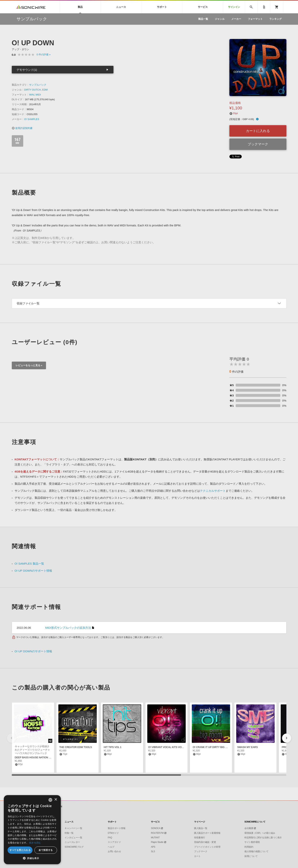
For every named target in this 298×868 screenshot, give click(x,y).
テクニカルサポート (213, 491)
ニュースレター (72, 842)
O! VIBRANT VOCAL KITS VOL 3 (167, 747)
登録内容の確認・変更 (205, 842)
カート (197, 856)
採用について (251, 856)
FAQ (110, 838)
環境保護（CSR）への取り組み (260, 833)
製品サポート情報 (117, 828)
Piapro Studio (157, 842)
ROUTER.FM (157, 833)
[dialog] (32, 830)
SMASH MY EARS (247, 747)
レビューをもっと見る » (29, 365)
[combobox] (50, 800)
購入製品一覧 (201, 828)
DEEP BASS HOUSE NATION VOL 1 (35, 757)
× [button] (56, 800)
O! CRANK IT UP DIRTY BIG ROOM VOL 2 (217, 747)
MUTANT (155, 838)
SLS (153, 851)
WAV (32, 95)
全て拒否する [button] (46, 850)
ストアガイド (114, 842)
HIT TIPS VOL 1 (113, 747)
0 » (44, 54)
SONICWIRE (31, 7)
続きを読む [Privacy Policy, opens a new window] (35, 843)
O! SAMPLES (32, 119)
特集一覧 (69, 833)
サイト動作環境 (252, 842)
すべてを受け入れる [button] (20, 850)
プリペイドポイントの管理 (207, 847)
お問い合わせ (114, 851)
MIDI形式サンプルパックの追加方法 (68, 628)
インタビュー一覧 (73, 838)
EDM (45, 90)
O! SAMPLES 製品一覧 (29, 564)
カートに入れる (258, 131)
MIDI (38, 95)
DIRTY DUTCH (32, 90)
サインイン (234, 7)
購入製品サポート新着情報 (207, 833)
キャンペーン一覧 (73, 828)
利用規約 (249, 847)
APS (153, 847)
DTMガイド (113, 833)
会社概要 (249, 828)
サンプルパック (38, 85)
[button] (287, 738)
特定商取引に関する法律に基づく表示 (263, 838)
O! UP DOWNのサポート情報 (33, 571)
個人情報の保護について (256, 851)
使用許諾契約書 (22, 128)
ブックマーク (258, 144)
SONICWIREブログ (74, 847)
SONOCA (156, 828)
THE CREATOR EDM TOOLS (76, 747)
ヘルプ (111, 847)
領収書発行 (200, 838)
